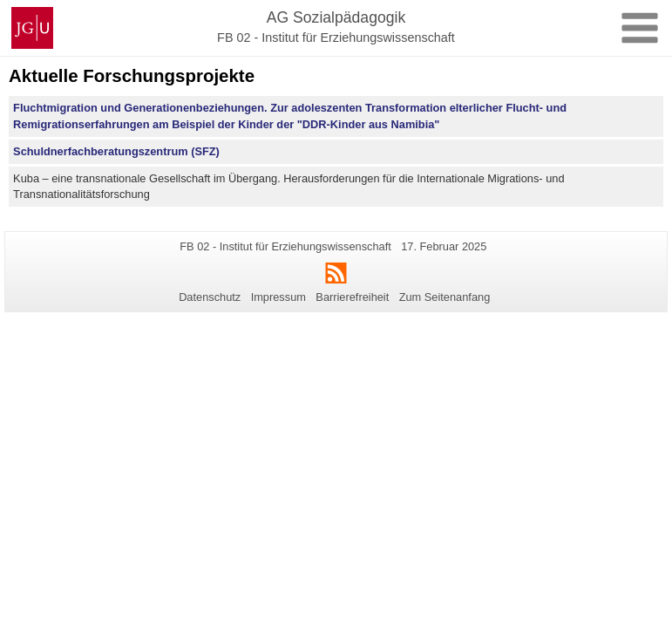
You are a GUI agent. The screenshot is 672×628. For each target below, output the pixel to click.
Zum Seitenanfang (445, 297)
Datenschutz (210, 297)
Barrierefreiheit (352, 297)
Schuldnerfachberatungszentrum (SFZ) (116, 151)
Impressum (278, 297)
